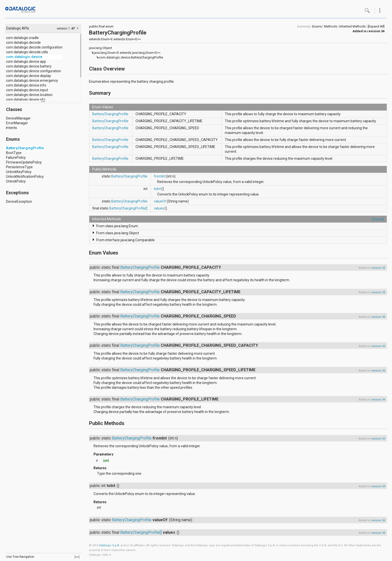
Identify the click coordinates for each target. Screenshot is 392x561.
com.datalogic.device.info (26, 85)
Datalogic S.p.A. (109, 545)
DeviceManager (18, 118)
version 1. (64, 28)
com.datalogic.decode (23, 42)
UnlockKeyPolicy (19, 172)
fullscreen (77, 557)
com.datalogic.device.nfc (26, 99)
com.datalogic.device (24, 57)
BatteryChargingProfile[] (128, 208)
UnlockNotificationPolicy (25, 176)
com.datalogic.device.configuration (33, 71)
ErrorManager (17, 123)
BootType (14, 153)
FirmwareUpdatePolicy (24, 162)
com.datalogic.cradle (22, 38)
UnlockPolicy (16, 181)
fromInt (160, 176)
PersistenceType (19, 167)
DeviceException (19, 201)
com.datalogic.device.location (29, 95)
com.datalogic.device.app (26, 61)
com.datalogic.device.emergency (32, 80)
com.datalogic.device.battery (29, 66)
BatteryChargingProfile (25, 148)
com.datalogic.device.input (27, 90)
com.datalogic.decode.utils (27, 52)
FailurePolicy (16, 157)
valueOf (160, 201)
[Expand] (378, 219)
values (159, 208)
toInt (157, 189)
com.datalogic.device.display (28, 76)
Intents (11, 128)
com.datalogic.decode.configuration (34, 47)
